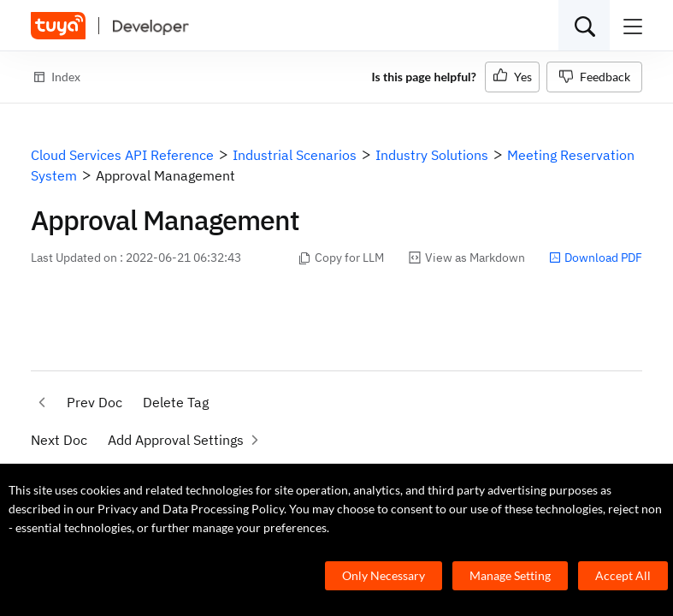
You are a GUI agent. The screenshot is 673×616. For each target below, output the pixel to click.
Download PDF (596, 258)
